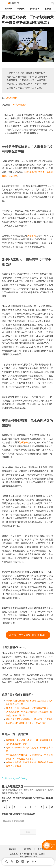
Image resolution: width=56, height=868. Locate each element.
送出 (28, 832)
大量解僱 (32, 236)
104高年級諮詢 (19, 105)
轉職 (24, 778)
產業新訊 (8, 9)
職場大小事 (35, 9)
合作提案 (27, 849)
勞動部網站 (24, 442)
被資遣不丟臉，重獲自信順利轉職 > (28, 635)
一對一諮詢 (8, 778)
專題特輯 (48, 9)
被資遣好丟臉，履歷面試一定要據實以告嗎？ (27, 708)
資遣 (17, 778)
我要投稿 (13, 849)
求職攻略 (21, 9)
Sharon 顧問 (11, 98)
